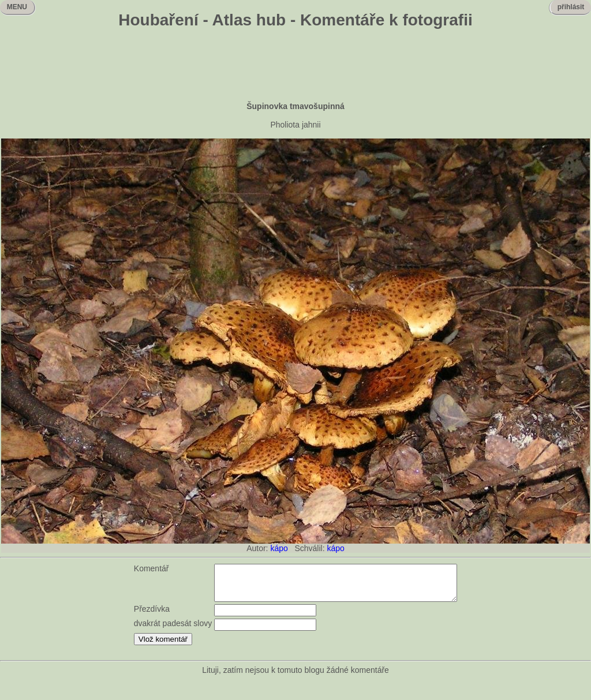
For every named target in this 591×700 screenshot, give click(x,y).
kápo (279, 548)
